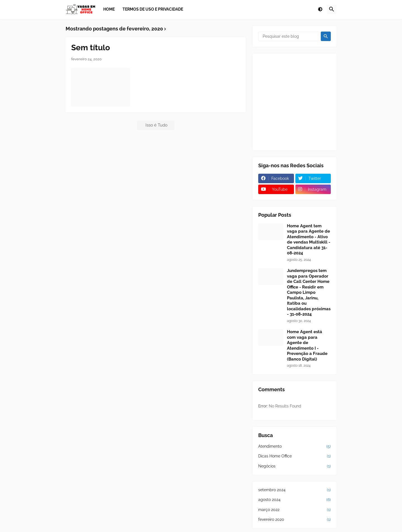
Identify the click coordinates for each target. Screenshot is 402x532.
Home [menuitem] (109, 9)
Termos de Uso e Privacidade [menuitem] (153, 9)
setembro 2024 (295, 490)
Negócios (295, 466)
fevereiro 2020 (295, 520)
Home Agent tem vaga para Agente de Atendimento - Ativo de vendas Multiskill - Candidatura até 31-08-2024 (309, 240)
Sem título (91, 48)
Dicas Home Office (295, 456)
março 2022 (295, 510)
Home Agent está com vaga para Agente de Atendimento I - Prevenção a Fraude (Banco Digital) (307, 345)
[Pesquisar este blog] (289, 36)
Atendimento (295, 447)
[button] (320, 9)
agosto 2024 (295, 500)
